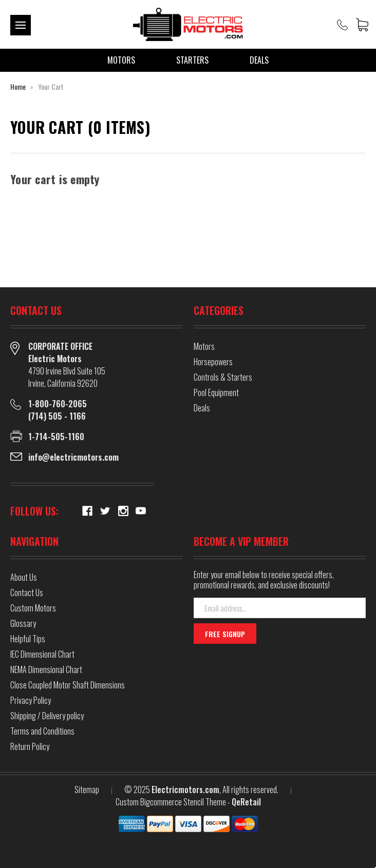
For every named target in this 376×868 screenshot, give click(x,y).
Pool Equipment (216, 392)
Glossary (23, 623)
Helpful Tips (28, 639)
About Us (24, 577)
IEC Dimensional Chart (42, 654)
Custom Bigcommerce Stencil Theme (171, 802)
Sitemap (87, 790)
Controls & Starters (223, 377)
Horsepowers (213, 362)
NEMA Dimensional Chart (46, 669)
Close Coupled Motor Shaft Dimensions (68, 685)
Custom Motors (33, 608)
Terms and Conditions (42, 731)
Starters (192, 60)
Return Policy (30, 746)
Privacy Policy (31, 700)
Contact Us (27, 593)
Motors (121, 60)
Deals (259, 60)
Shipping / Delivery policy (47, 716)
